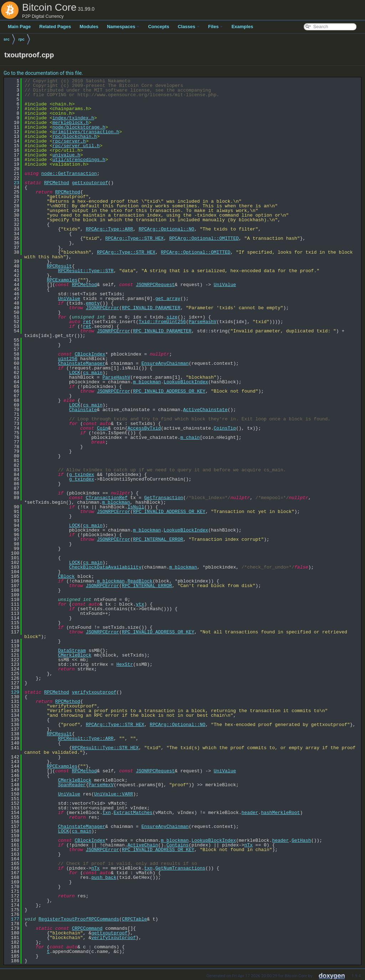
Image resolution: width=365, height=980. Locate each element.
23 (12, 183)
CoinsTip (225, 428)
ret (87, 322)
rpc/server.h (69, 141)
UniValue (225, 285)
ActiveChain (143, 845)
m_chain (190, 437)
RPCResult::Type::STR (86, 271)
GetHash (301, 840)
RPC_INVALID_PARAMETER (151, 308)
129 (12, 692)
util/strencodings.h (79, 160)
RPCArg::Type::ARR (110, 229)
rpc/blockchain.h (75, 136)
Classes (189, 27)
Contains (178, 845)
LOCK (75, 373)
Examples (242, 27)
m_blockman (147, 382)
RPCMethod (57, 183)
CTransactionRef (107, 498)
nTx (248, 845)
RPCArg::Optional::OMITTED (204, 238)
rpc (22, 39)
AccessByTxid (144, 428)
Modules (89, 27)
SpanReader (72, 785)
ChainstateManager (82, 363)
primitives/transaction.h (86, 132)
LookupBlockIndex (186, 382)
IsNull (136, 507)
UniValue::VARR (114, 794)
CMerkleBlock (75, 655)
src (7, 39)
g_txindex (82, 475)
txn (106, 813)
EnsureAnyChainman (165, 363)
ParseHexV (101, 785)
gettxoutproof (90, 183)
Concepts (158, 27)
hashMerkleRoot (280, 813)
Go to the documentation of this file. (43, 73)
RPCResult (59, 266)
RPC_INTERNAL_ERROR (158, 539)
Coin (102, 428)
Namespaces (123, 27)
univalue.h (66, 155)
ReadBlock (140, 581)
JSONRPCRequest (155, 285)
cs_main (93, 373)
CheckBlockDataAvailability (105, 567)
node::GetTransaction (69, 173)
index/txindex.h (73, 118)
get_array (168, 299)
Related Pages (55, 27)
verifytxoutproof (94, 692)
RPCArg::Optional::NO (166, 229)
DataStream (72, 650)
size (172, 317)
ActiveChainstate (205, 410)
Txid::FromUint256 (162, 322)
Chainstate (83, 410)
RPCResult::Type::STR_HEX (105, 748)
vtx (140, 604)
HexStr (125, 664)
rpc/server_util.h (76, 146)
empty (93, 303)
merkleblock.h (70, 123)
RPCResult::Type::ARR (86, 738)
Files (216, 27)
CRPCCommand (87, 928)
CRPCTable (134, 919)
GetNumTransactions (180, 868)
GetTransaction (163, 498)
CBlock (66, 576)
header (250, 813)
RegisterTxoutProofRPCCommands (79, 919)
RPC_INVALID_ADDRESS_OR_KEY (169, 391)
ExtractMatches (133, 813)
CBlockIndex (90, 354)
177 (12, 919)
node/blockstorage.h (79, 127)
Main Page (19, 27)
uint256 (68, 359)
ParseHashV (202, 322)
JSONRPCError (103, 308)
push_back (104, 877)
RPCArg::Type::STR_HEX (134, 238)
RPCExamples (62, 280)
